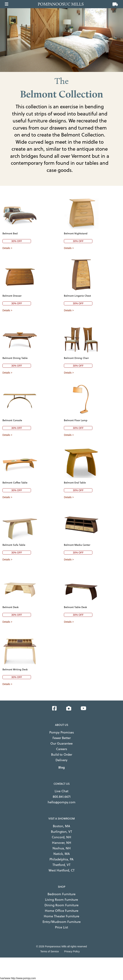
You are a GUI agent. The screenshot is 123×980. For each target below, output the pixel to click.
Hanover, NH (62, 843)
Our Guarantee (61, 743)
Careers (62, 749)
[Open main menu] (7, 3)
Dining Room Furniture (61, 905)
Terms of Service (49, 951)
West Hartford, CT (62, 870)
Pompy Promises (62, 732)
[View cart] (115, 4)
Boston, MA (61, 826)
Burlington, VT (61, 832)
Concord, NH (61, 837)
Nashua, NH (62, 848)
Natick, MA (62, 854)
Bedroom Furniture (61, 894)
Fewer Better (62, 738)
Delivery (61, 760)
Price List (61, 927)
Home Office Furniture (62, 911)
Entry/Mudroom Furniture (62, 922)
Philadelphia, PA (61, 859)
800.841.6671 (62, 797)
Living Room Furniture (61, 900)
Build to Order (62, 754)
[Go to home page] (63, 4)
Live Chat (61, 791)
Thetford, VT (61, 865)
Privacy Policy (72, 951)
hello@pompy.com (62, 802)
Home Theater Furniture (61, 916)
